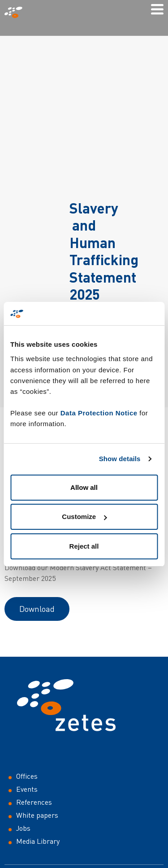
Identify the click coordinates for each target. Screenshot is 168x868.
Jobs (23, 828)
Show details (120, 459)
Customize (84, 517)
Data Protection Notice (99, 413)
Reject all (84, 546)
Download (37, 609)
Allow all (84, 487)
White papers (37, 815)
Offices (27, 776)
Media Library (38, 841)
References (34, 802)
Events (27, 789)
